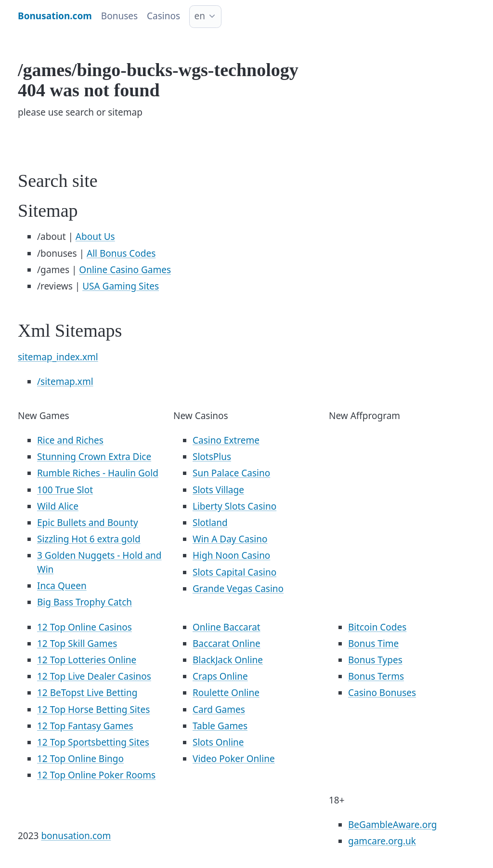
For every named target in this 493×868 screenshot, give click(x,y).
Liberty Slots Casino (234, 506)
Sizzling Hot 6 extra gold (89, 539)
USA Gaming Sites (121, 286)
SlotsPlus (212, 457)
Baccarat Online (227, 644)
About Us (95, 237)
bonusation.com (76, 836)
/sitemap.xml (65, 381)
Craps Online (220, 676)
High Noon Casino (231, 555)
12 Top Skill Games (77, 644)
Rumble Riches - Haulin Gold (98, 473)
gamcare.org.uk (382, 841)
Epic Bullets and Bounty (88, 523)
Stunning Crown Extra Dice (94, 457)
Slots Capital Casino (234, 572)
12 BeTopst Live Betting (87, 693)
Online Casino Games (125, 270)
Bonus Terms (376, 676)
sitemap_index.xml (58, 357)
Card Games (219, 710)
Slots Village (218, 490)
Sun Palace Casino (231, 473)
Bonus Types (375, 660)
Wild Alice (58, 506)
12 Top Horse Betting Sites (93, 710)
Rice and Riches (70, 440)
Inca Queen (62, 586)
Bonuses (119, 16)
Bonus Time (373, 644)
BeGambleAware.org (392, 825)
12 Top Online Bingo (80, 759)
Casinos (163, 16)
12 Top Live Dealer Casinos (94, 676)
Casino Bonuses (382, 693)
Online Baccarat (227, 627)
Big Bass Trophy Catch (84, 602)
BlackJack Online (228, 660)
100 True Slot (65, 490)
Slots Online (218, 742)
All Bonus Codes (121, 253)
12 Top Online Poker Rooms (96, 775)
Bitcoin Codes (377, 627)
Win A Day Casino (230, 539)
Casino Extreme (226, 440)
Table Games (220, 726)
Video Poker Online (234, 759)
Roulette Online (226, 693)
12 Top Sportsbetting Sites (93, 742)
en (200, 16)
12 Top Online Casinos (84, 627)
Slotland (210, 523)
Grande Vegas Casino (238, 589)
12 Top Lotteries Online (87, 660)
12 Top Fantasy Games (85, 726)
